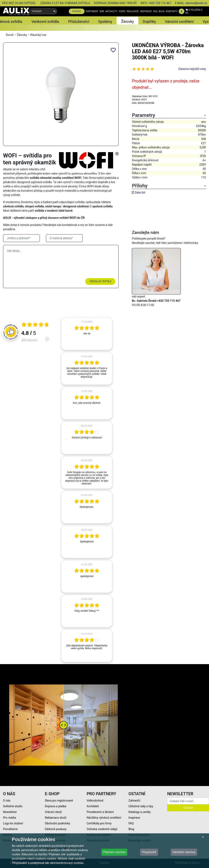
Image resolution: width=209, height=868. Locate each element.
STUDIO (77, 11)
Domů (10, 35)
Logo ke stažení (13, 823)
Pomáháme (10, 829)
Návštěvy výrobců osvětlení (104, 818)
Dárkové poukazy (56, 829)
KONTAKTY (172, 11)
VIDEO (122, 11)
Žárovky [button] (127, 22)
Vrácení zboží (53, 812)
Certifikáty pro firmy (99, 823)
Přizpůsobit (149, 852)
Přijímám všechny (114, 852)
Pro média (10, 818)
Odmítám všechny (184, 852)
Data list (140, 192)
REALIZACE (133, 11)
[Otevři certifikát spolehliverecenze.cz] (35, 325)
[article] (87, 334)
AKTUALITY (111, 11)
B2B (102, 11)
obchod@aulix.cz (196, 3)
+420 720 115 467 (160, 3)
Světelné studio (13, 806)
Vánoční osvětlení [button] (179, 22)
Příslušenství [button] (79, 22)
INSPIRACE (146, 11)
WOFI (144, 100)
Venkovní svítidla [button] (45, 22)
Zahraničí (134, 801)
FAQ (155, 11)
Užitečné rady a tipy (141, 806)
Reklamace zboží (56, 818)
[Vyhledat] (54, 11)
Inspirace (134, 818)
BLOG (162, 11)
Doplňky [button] (149, 22)
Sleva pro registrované (59, 801)
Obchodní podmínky (58, 823)
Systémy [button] (105, 22)
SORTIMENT (92, 11)
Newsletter (10, 812)
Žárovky (22, 35)
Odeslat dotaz (100, 281)
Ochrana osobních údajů (102, 829)
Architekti (93, 806)
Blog (131, 829)
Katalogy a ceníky (140, 812)
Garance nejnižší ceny (192, 69)
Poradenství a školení (100, 812)
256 (29, 340)
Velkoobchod (95, 801)
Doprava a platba (56, 806)
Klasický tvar (38, 35)
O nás (7, 801)
